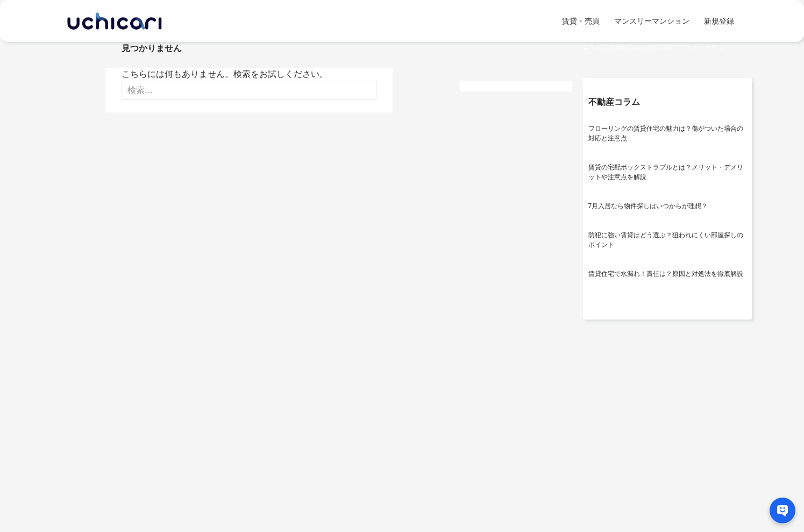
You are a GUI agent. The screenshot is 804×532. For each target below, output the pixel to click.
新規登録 (719, 21)
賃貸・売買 (581, 21)
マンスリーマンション (652, 21)
